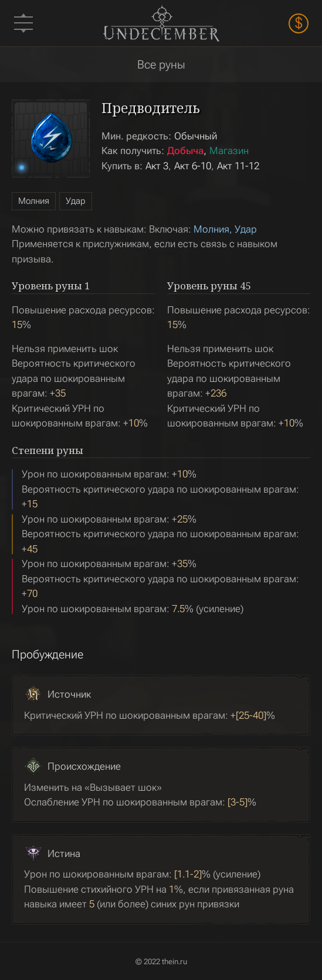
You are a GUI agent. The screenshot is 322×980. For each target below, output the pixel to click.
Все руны (161, 64)
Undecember (161, 23)
